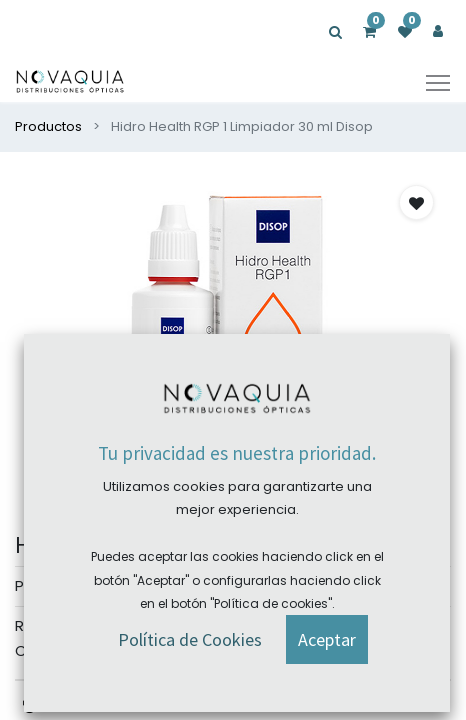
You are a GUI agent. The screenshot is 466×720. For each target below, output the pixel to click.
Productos (48, 126)
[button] (416, 202)
